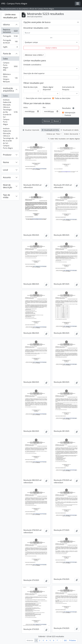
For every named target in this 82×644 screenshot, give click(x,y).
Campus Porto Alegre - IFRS (10, 66)
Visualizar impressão (31, 130)
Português (10, 37)
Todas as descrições (63, 98)
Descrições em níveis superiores (38, 98)
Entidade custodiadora (32, 65)
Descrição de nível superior (34, 73)
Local (5, 170)
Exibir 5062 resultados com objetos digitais (64, 139)
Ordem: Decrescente (71, 134)
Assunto (7, 177)
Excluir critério (51, 48)
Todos (5, 59)
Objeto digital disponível (48, 88)
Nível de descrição (8, 186)
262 (65, 640)
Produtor (7, 155)
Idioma (6, 25)
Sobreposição (70, 113)
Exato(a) (68, 115)
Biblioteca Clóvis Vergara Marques (10, 78)
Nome (6, 162)
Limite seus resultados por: (10, 16)
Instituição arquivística (8, 89)
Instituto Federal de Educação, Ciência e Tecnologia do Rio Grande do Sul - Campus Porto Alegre (10, 112)
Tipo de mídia (6, 196)
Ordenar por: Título (53, 134)
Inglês (10, 47)
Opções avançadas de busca (37, 22)
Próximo (73, 640)
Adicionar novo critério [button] (34, 55)
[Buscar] (51, 33)
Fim (44, 107)
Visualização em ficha (50, 130)
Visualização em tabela (70, 130)
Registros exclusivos (10, 31)
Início (26, 107)
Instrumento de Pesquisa (68, 88)
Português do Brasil (10, 41)
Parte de (7, 54)
